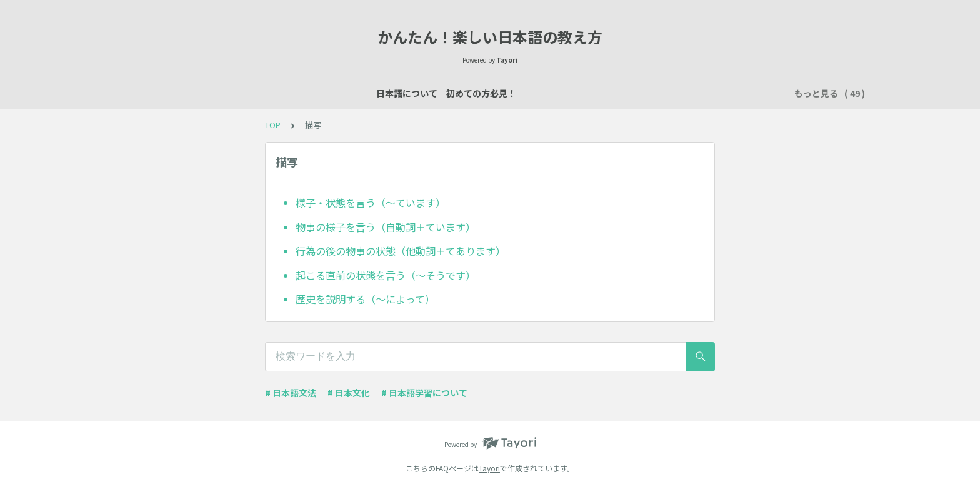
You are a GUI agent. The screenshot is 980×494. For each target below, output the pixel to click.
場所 (490, 93)
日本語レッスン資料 (337, 93)
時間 (744, 93)
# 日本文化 (349, 393)
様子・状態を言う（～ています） (371, 203)
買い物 (573, 93)
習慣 (709, 93)
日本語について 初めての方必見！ (210, 93)
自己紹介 (411, 93)
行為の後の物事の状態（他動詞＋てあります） (401, 251)
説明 (455, 93)
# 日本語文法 (291, 393)
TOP (273, 125)
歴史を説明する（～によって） (365, 299)
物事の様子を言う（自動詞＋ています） (386, 227)
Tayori (489, 468)
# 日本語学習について (424, 393)
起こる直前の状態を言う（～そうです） (386, 275)
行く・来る (661, 93)
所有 (612, 93)
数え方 (529, 93)
